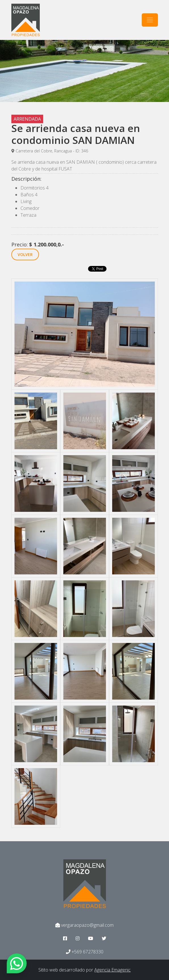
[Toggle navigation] (150, 20)
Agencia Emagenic (112, 970)
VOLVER (25, 254)
